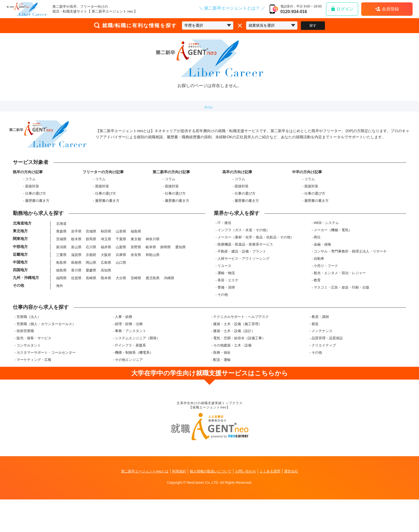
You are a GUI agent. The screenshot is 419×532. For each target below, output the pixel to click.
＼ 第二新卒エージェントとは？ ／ (232, 8)
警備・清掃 (228, 306)
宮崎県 (135, 304)
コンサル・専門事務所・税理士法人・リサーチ (351, 271)
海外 (59, 312)
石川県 (91, 269)
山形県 (120, 252)
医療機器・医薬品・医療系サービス (247, 263)
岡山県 (91, 286)
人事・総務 (124, 346)
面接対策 (32, 195)
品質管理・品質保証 (327, 368)
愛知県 (180, 269)
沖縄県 (169, 304)
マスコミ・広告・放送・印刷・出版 (343, 306)
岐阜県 (150, 269)
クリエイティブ (324, 375)
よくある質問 (275, 504)
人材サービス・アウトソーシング (246, 278)
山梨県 (120, 269)
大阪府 (106, 278)
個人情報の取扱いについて (211, 504)
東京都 (135, 260)
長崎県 (91, 304)
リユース (227, 285)
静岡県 (165, 269)
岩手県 (76, 252)
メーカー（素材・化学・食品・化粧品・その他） (258, 256)
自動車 (320, 278)
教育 (318, 299)
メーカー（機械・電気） (334, 249)
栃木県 (76, 260)
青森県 (61, 252)
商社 (318, 256)
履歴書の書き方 (37, 209)
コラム (30, 188)
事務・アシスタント (131, 361)
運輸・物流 (228, 292)
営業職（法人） (29, 346)
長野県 (135, 269)
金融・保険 (323, 263)
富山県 (76, 269)
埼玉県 (106, 260)
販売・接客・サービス (34, 368)
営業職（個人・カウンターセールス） (46, 354)
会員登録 (387, 9)
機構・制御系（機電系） (134, 382)
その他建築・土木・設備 (232, 375)
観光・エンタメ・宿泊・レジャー (341, 292)
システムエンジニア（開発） (137, 368)
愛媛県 (91, 295)
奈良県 (135, 278)
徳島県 (61, 295)
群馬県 (91, 260)
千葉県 (120, 260)
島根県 (76, 286)
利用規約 (177, 504)
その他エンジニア (129, 389)
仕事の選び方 (36, 202)
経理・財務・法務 (129, 354)
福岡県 (61, 304)
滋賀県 (76, 278)
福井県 (106, 269)
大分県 (120, 304)
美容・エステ (230, 299)
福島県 (135, 252)
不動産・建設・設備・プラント (244, 271)
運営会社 (298, 504)
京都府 (91, 278)
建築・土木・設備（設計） (234, 361)
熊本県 (106, 304)
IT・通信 (226, 242)
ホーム (208, 106)
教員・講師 (320, 346)
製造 (315, 354)
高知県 (106, 295)
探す (313, 25)
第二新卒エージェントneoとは (139, 504)
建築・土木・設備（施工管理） (238, 354)
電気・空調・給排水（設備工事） (239, 368)
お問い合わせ (249, 504)
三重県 (61, 278)
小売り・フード (327, 285)
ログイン (342, 9)
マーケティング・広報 (34, 389)
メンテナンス (322, 361)
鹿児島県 (152, 304)
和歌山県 (152, 278)
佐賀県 (76, 304)
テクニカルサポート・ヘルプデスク (241, 346)
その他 (225, 314)
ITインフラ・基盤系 (130, 375)
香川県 (76, 295)
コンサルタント (29, 375)
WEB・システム (327, 242)
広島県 (106, 286)
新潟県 (61, 269)
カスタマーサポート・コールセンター (46, 382)
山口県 (120, 286)
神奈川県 (152, 260)
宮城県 (91, 252)
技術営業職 (25, 361)
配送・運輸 (222, 389)
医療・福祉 (222, 382)
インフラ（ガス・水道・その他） (246, 249)
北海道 (61, 243)
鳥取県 (61, 286)
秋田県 (106, 252)
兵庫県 (120, 278)
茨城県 (61, 260)
